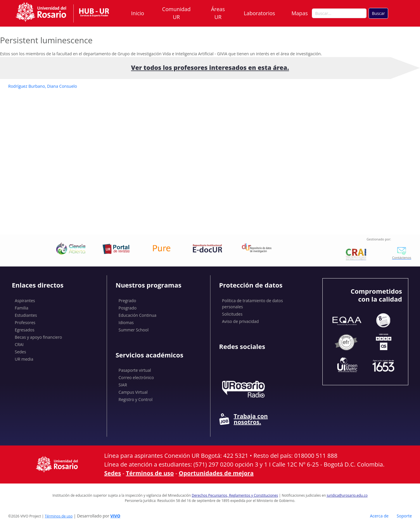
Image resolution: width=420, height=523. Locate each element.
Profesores (25, 322)
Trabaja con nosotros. (244, 419)
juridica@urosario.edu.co (347, 495)
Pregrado (127, 301)
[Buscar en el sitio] (339, 13)
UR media (24, 359)
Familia (22, 308)
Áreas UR (218, 13)
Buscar (378, 13)
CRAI (19, 344)
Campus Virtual (133, 392)
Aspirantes (25, 301)
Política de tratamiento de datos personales (253, 304)
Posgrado (128, 308)
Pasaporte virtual (135, 370)
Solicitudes (232, 314)
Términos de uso (150, 473)
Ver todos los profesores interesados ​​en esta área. (210, 68)
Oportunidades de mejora (216, 473)
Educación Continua (138, 315)
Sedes (21, 352)
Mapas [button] (300, 13)
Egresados (25, 330)
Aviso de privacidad (241, 321)
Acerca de (379, 516)
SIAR (123, 385)
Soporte (404, 516)
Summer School (134, 330)
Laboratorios (259, 13)
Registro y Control (136, 399)
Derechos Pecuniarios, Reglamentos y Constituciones (235, 495)
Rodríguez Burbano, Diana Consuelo (43, 86)
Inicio (138, 13)
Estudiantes (26, 315)
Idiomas (126, 322)
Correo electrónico (136, 377)
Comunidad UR (176, 13)
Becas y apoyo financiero (39, 337)
